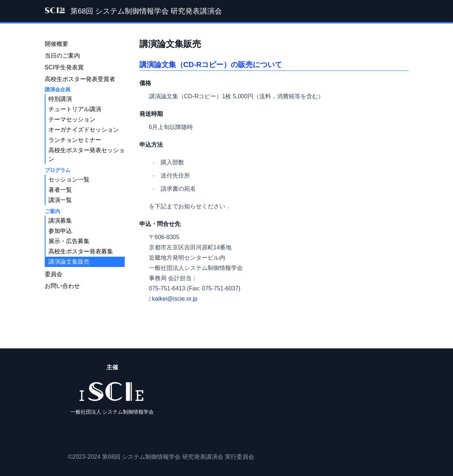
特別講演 (60, 99)
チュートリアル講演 (75, 109)
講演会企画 (58, 89)
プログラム (58, 170)
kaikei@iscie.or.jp (175, 299)
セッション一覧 (69, 180)
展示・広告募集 (69, 241)
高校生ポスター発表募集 (81, 251)
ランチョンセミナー (75, 140)
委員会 (54, 274)
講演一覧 (60, 200)
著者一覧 (60, 190)
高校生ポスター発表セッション (87, 155)
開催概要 (56, 44)
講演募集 (60, 221)
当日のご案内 (62, 56)
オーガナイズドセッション (84, 130)
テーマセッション (72, 119)
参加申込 (60, 231)
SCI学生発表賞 (64, 67)
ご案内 (52, 211)
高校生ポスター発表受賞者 (80, 79)
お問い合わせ (62, 286)
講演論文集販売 (69, 262)
